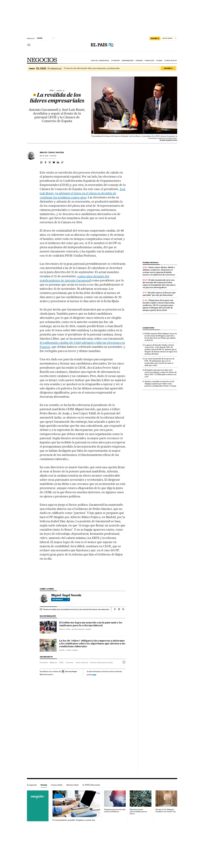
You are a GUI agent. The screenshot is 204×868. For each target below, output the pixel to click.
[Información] (63, 91)
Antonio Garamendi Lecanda (101, 662)
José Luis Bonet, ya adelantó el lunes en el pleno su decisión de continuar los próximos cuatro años (83, 193)
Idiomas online (73, 785)
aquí (94, 674)
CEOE (61, 662)
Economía (44, 662)
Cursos (44, 785)
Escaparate (32, 785)
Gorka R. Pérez (65, 629)
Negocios (42, 60)
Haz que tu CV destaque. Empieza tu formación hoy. (166, 811)
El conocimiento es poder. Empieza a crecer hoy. (74, 820)
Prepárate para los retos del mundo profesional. (115, 811)
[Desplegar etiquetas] (124, 662)
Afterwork (115, 61)
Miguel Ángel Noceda (52, 152)
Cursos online (57, 785)
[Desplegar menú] (29, 45)
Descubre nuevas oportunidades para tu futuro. (138, 812)
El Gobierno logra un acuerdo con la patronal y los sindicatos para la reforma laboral (91, 624)
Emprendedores (128, 61)
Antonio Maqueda (78, 629)
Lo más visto (148, 328)
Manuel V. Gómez (65, 650)
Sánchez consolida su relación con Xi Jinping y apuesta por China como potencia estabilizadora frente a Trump (160, 384)
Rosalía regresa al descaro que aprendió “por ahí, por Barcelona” (159, 294)
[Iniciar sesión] (169, 38)
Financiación (149, 61)
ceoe (51, 91)
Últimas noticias (171, 61)
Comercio (70, 662)
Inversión (139, 61)
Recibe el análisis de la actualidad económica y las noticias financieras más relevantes (76, 609)
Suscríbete (168, 68)
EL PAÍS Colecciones (91, 785)
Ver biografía (61, 599)
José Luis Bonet (82, 662)
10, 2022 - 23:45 (48, 156)
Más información (47, 674)
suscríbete (155, 38)
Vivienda (159, 61)
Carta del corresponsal (100, 61)
